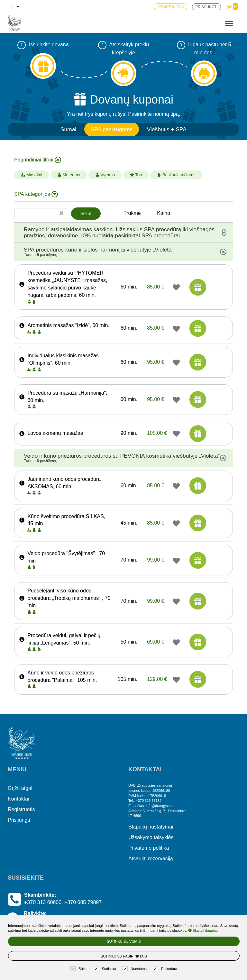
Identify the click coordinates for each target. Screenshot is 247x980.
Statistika (106, 969)
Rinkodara (166, 969)
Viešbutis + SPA (167, 129)
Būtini (80, 969)
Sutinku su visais (124, 941)
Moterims (69, 175)
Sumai (68, 129)
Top (136, 175)
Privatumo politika (149, 848)
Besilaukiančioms (176, 175)
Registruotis (21, 809)
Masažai (32, 175)
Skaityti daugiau (203, 930)
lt (14, 6)
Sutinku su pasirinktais (124, 956)
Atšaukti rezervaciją (151, 859)
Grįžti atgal (20, 788)
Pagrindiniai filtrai (38, 160)
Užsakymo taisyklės (151, 837)
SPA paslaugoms (112, 129)
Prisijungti (19, 820)
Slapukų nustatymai (151, 827)
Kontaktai (18, 799)
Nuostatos (135, 969)
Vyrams (105, 175)
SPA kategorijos (36, 194)
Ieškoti (86, 214)
